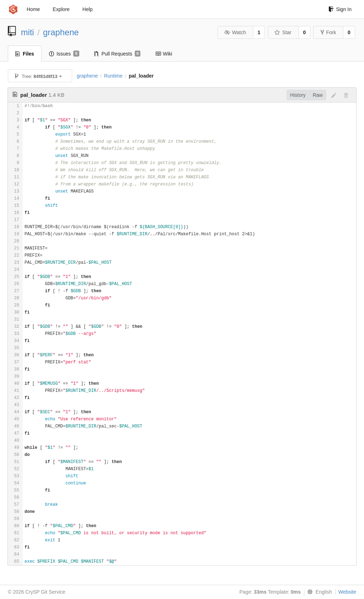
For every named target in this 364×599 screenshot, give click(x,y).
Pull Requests (117, 54)
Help (88, 9)
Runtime (113, 76)
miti (28, 32)
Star (283, 32)
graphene (61, 32)
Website (347, 592)
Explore (61, 9)
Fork (328, 32)
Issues (64, 54)
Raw (318, 95)
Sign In (340, 9)
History (298, 95)
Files (25, 54)
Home (33, 9)
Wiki (164, 54)
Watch (235, 32)
